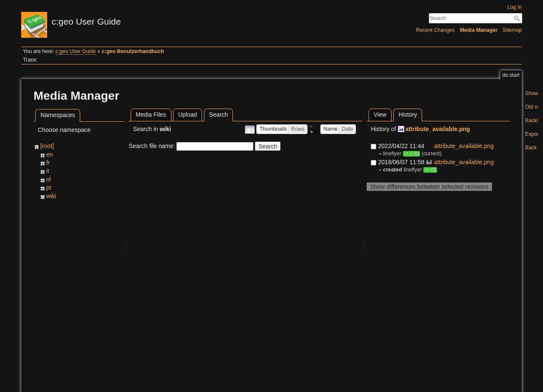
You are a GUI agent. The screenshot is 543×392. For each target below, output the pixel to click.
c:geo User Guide (76, 51)
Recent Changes (435, 30)
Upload (188, 115)
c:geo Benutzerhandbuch (133, 51)
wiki (51, 196)
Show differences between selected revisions (429, 187)
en (50, 154)
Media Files (151, 115)
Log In (515, 7)
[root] (47, 146)
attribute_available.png (437, 129)
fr (48, 162)
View (380, 115)
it (48, 171)
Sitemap (512, 30)
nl (49, 179)
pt (49, 188)
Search (518, 18)
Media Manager (479, 30)
